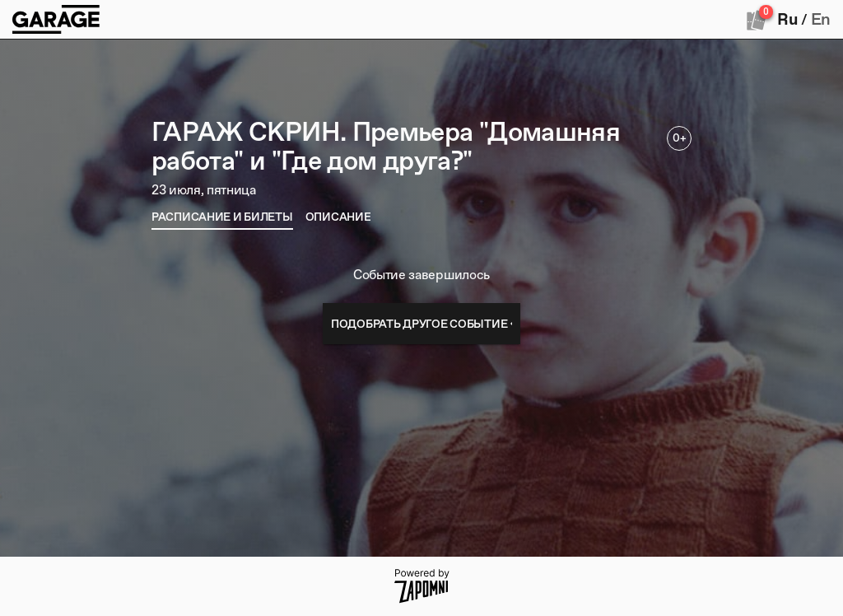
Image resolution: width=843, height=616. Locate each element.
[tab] (222, 217)
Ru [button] (787, 19)
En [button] (821, 19)
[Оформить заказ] (757, 20)
